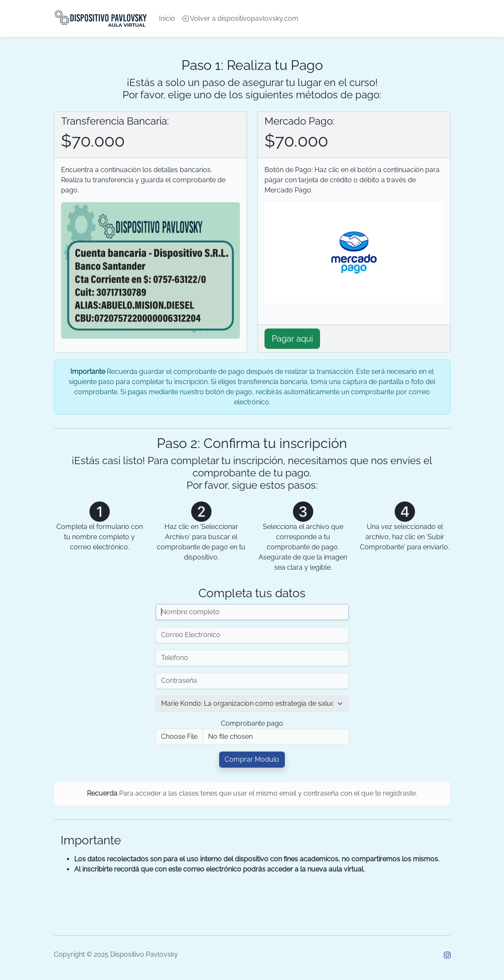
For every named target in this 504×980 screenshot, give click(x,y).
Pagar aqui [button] (292, 339)
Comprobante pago (252, 723)
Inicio (167, 18)
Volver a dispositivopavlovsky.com (240, 18)
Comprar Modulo (252, 759)
